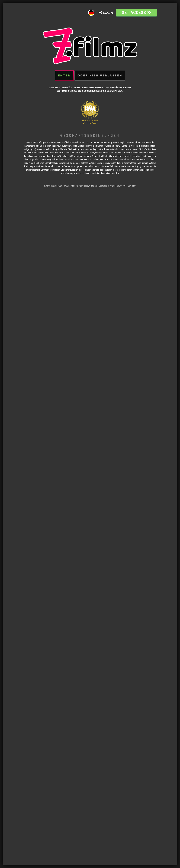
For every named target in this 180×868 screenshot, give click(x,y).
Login (106, 8)
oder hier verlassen (100, 70)
